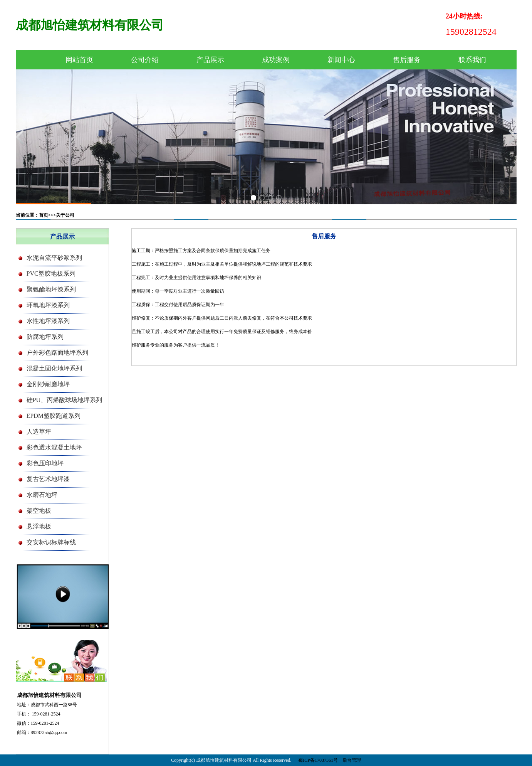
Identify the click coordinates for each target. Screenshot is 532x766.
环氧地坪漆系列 (48, 305)
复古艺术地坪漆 (48, 479)
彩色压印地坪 (45, 463)
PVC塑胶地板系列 (51, 274)
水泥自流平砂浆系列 (54, 258)
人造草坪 (39, 432)
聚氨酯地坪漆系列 (51, 289)
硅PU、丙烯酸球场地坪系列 (64, 400)
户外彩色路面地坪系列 (57, 353)
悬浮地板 (39, 526)
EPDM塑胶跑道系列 (54, 416)
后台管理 (352, 760)
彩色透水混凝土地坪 (54, 447)
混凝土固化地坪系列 (54, 368)
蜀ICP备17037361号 (318, 760)
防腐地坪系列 (45, 337)
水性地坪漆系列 (48, 321)
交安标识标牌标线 (51, 542)
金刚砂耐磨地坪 (48, 384)
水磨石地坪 (42, 495)
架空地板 (39, 511)
